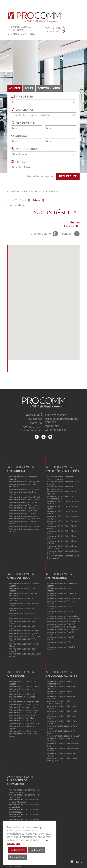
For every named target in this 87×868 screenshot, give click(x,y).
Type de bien (22, 96)
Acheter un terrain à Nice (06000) (24, 702)
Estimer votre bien (31, 430)
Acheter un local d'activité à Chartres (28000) (60, 702)
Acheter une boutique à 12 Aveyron (25, 636)
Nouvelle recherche (40, 176)
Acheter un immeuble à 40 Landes (62, 616)
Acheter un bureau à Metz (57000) (24, 500)
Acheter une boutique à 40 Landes (25, 618)
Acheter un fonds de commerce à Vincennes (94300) (24, 791)
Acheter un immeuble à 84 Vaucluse (63, 598)
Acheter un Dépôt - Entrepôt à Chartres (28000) (61, 498)
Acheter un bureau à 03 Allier (22, 513)
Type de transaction (28, 149)
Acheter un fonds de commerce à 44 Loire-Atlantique (24, 801)
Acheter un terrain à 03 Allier (22, 718)
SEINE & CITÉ (34, 415)
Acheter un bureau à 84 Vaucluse (24, 489)
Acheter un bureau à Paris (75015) (24, 505)
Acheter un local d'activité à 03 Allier (63, 736)
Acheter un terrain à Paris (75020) (24, 686)
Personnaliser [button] (18, 857)
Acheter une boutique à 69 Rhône (24, 631)
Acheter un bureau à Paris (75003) (24, 526)
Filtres (18, 162)
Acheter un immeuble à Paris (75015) (63, 619)
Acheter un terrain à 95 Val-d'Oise (24, 723)
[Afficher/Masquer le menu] (76, 862)
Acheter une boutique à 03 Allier (24, 634)
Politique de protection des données (61, 420)
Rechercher (68, 176)
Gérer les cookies (56, 430)
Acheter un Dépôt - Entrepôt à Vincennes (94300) (61, 478)
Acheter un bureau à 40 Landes (23, 502)
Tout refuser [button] (37, 850)
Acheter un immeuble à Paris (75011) (63, 621)
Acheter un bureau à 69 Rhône (23, 510)
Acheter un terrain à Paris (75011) (24, 713)
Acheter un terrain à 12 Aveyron (23, 721)
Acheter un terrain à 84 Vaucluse (24, 694)
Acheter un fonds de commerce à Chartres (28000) (24, 811)
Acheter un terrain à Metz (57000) (24, 704)
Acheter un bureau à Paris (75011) (24, 508)
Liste (13, 201)
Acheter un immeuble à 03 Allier (61, 627)
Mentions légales (55, 415)
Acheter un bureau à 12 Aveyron (23, 516)
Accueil (11, 191)
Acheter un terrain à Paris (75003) (24, 731)
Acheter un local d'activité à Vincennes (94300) (60, 683)
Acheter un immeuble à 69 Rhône (62, 624)
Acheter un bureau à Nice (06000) (24, 497)
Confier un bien (33, 427)
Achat (20, 191)
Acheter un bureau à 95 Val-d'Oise (24, 519)
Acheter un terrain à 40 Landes (23, 707)
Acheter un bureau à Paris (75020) (24, 482)
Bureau (29, 191)
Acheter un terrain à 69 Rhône (22, 715)
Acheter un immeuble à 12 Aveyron (63, 629)
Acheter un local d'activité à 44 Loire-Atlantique (61, 693)
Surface (19, 136)
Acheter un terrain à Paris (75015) (24, 710)
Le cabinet (36, 419)
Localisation (23, 109)
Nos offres (36, 423)
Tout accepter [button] (18, 850)
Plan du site (52, 426)
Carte (26, 201)
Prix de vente (23, 122)
